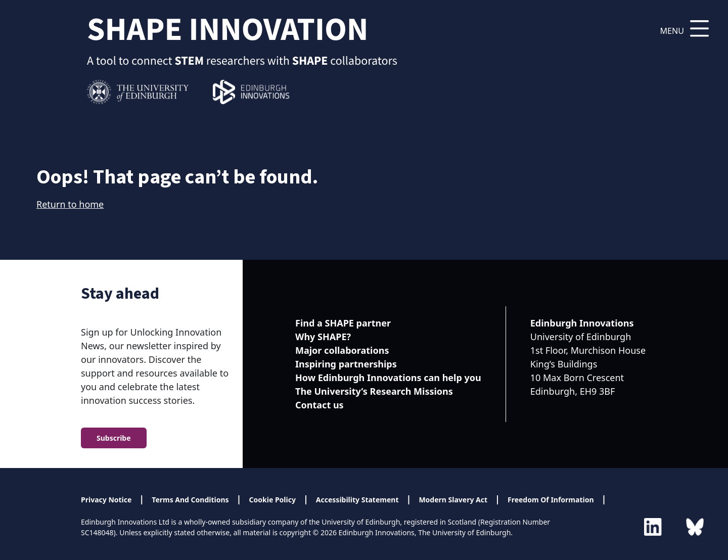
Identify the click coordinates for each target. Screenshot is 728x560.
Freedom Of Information (551, 500)
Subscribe (114, 438)
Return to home (70, 204)
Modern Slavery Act (453, 500)
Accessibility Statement (357, 500)
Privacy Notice (106, 500)
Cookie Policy (272, 500)
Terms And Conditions (190, 500)
